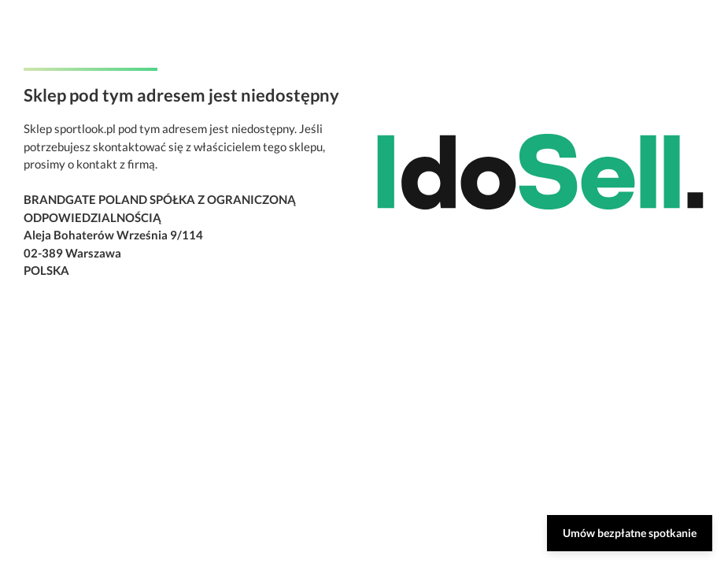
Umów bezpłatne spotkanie (630, 533)
